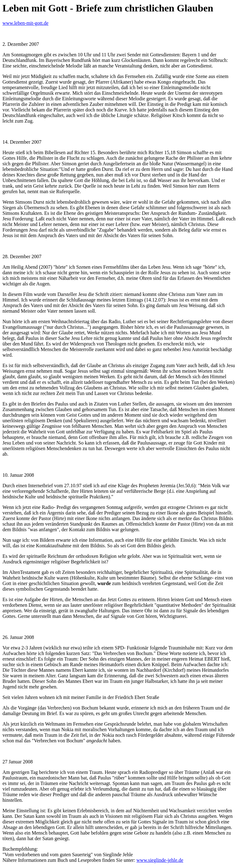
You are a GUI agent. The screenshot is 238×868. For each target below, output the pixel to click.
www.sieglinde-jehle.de (160, 860)
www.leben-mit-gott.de (25, 23)
